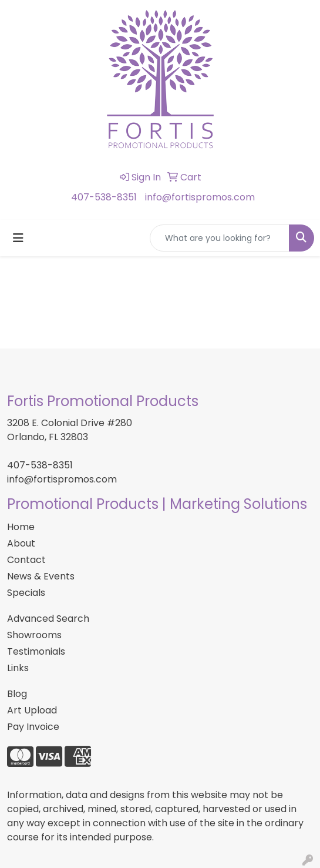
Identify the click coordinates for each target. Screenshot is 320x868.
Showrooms (34, 635)
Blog (17, 694)
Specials (26, 593)
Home (21, 527)
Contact (26, 560)
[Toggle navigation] (18, 238)
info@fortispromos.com (200, 197)
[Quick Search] (220, 238)
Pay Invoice (33, 727)
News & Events (41, 576)
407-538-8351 (104, 197)
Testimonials (36, 651)
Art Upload (32, 710)
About (21, 543)
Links (18, 668)
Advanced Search (48, 619)
